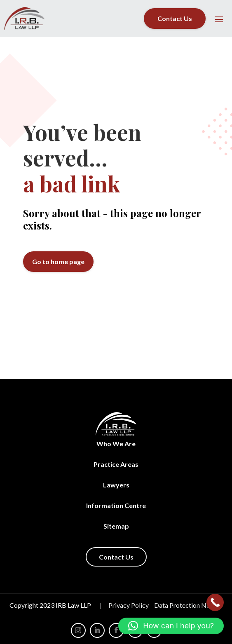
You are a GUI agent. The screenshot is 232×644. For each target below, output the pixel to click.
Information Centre (116, 505)
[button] (171, 626)
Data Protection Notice (187, 605)
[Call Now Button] (215, 602)
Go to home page (58, 261)
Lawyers (116, 485)
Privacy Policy (129, 605)
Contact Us (175, 18)
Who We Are (116, 444)
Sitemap (116, 526)
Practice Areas (116, 464)
